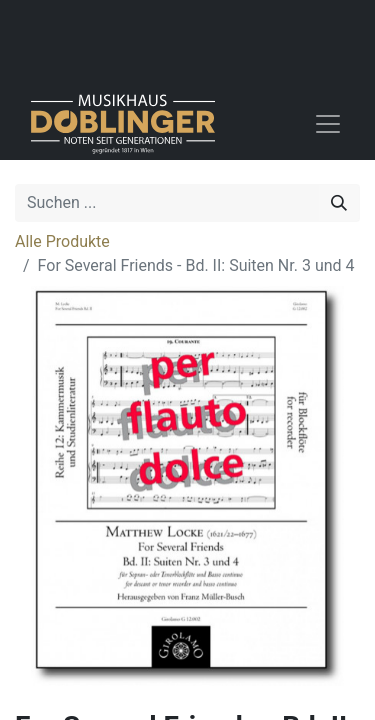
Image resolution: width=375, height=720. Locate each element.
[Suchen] (339, 203)
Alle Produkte (62, 241)
